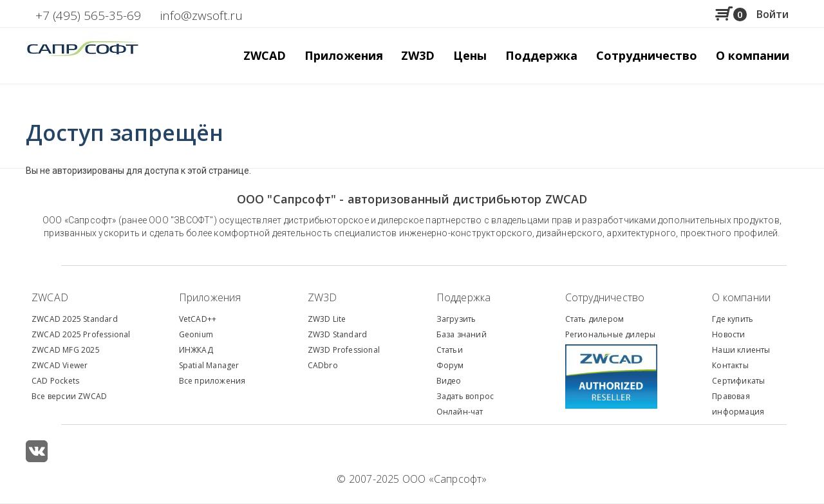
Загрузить (456, 319)
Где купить (733, 319)
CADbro (323, 365)
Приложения (210, 297)
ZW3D (323, 297)
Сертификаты (738, 381)
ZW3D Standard (338, 334)
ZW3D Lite (327, 319)
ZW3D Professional (344, 350)
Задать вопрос (465, 396)
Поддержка (464, 297)
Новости (728, 334)
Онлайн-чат (460, 412)
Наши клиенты (741, 350)
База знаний (462, 334)
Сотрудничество (647, 55)
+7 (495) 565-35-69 (88, 15)
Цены (470, 55)
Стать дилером (595, 319)
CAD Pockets (55, 381)
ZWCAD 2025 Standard (75, 319)
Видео (449, 381)
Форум (450, 365)
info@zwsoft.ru (201, 15)
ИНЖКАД (196, 350)
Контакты (730, 365)
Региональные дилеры (611, 334)
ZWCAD (50, 297)
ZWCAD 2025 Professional (81, 334)
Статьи (450, 350)
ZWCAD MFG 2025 (66, 350)
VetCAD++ (198, 319)
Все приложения (212, 381)
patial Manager (211, 365)
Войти (772, 14)
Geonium (196, 334)
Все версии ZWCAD (69, 396)
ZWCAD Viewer (60, 365)
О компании (741, 297)
